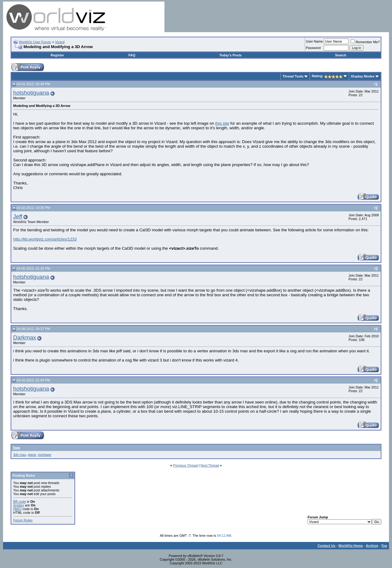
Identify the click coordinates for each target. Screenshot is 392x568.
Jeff (18, 216)
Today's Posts (230, 55)
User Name (315, 41)
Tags (16, 448)
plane (32, 455)
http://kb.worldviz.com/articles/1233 (45, 239)
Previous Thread (185, 465)
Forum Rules (23, 520)
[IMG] (17, 509)
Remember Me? (365, 42)
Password (313, 48)
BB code (20, 502)
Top (384, 546)
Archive (372, 546)
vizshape (45, 455)
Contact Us (326, 546)
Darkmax (25, 337)
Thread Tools (293, 76)
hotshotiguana (31, 93)
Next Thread (210, 465)
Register (57, 55)
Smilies (19, 505)
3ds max (20, 455)
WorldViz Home (351, 546)
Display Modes (363, 76)
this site (222, 123)
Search (341, 55)
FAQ (132, 55)
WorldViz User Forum (35, 42)
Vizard (60, 42)
